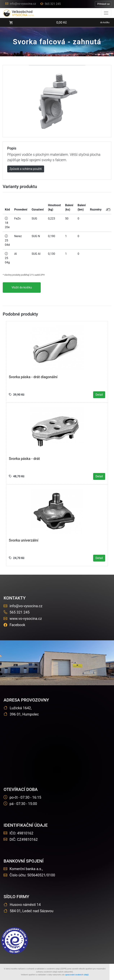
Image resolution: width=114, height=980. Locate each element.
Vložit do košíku (22, 287)
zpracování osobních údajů (77, 975)
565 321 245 (51, 4)
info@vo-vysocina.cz (21, 4)
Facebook (14, 625)
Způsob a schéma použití (26, 169)
